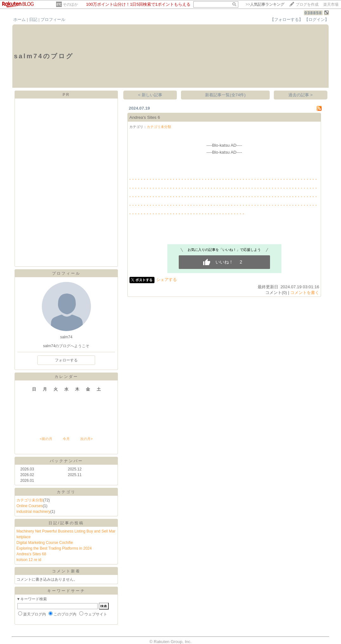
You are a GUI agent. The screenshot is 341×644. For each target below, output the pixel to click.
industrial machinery (33, 512)
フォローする (66, 360)
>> (265, 4)
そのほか (70, 4)
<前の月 (46, 439)
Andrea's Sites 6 (145, 117)
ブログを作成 (307, 4)
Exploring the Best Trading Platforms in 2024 (54, 548)
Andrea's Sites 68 (31, 554)
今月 (66, 439)
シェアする (167, 280)
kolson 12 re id (29, 560)
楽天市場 (331, 4)
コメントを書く (305, 293)
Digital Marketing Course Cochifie (45, 543)
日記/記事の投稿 (66, 523)
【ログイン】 (317, 19)
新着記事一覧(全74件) (225, 95)
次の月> (86, 439)
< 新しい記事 (150, 95)
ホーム (19, 19)
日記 (33, 19)
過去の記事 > (301, 95)
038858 (313, 13)
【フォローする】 (286, 19)
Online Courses (30, 506)
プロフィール (53, 19)
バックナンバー (66, 461)
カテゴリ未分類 (30, 500)
